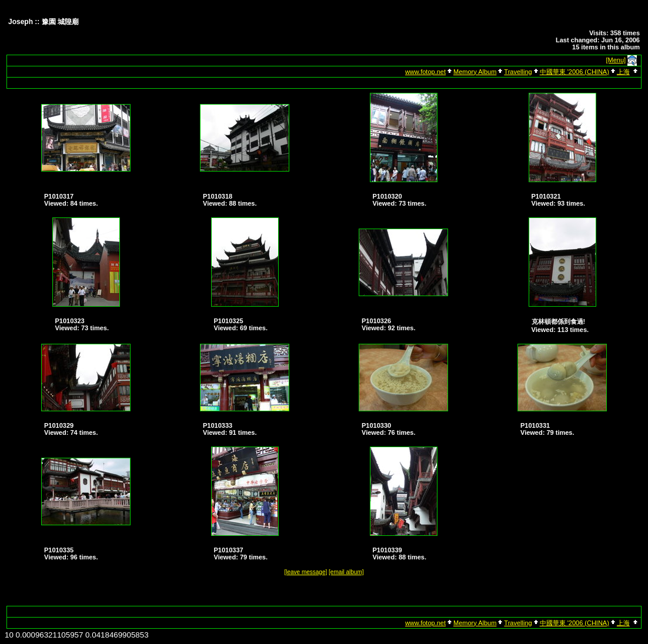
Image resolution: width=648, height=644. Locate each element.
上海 (623, 72)
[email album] (346, 572)
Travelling (518, 72)
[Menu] (616, 60)
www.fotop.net (425, 72)
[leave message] (305, 572)
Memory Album (475, 72)
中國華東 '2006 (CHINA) (574, 72)
